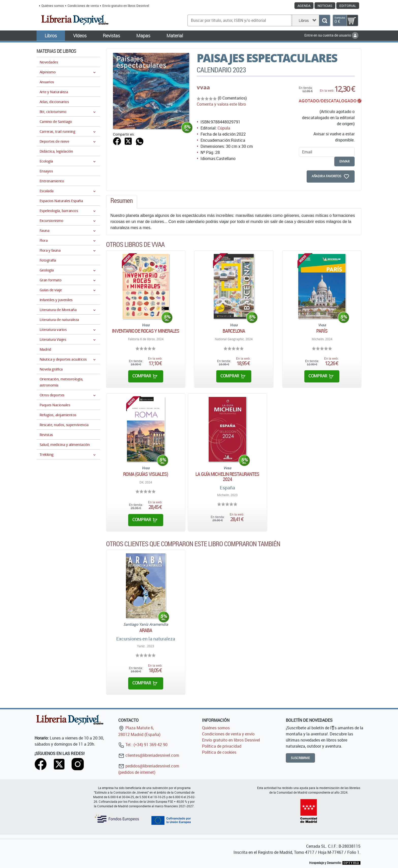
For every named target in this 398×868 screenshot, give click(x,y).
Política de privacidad (222, 746)
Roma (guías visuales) (146, 474)
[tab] (122, 202)
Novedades (49, 62)
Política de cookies (219, 752)
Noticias (325, 6)
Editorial (348, 6)
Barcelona (234, 331)
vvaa (203, 87)
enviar (344, 161)
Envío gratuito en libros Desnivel (126, 6)
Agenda (304, 6)
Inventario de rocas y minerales (146, 331)
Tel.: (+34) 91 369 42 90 (143, 745)
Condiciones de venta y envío (228, 734)
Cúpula (224, 128)
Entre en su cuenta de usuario (331, 35)
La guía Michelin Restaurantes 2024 (227, 477)
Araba (146, 630)
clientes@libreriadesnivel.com (149, 755)
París (322, 331)
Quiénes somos (53, 6)
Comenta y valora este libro (221, 104)
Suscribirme (300, 758)
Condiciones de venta (83, 6)
